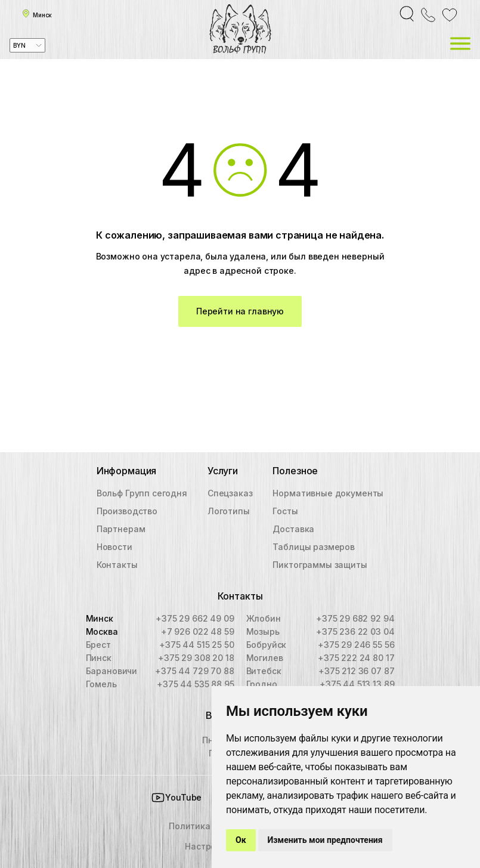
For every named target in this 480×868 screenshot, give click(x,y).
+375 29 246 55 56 (356, 645)
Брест (98, 645)
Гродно (262, 684)
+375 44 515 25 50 (196, 645)
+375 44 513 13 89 (357, 684)
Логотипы (229, 511)
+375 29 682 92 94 (355, 618)
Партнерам (121, 529)
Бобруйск (267, 645)
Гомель (101, 684)
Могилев (265, 658)
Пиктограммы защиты (320, 565)
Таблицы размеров (314, 547)
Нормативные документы (328, 493)
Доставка (293, 529)
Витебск (264, 671)
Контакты (117, 565)
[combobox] (27, 45)
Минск (100, 618)
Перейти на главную (240, 311)
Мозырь (263, 631)
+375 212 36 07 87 (356, 671)
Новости (114, 547)
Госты (285, 511)
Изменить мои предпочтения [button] (325, 840)
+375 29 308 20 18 (196, 658)
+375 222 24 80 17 (356, 658)
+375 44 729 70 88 (194, 671)
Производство (127, 511)
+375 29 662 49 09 (195, 618)
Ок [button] (241, 840)
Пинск (99, 658)
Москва (102, 631)
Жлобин (264, 618)
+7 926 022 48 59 (198, 631)
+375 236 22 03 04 (355, 631)
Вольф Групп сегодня (142, 493)
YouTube (176, 798)
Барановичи (112, 671)
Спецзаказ (230, 493)
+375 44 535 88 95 (195, 684)
